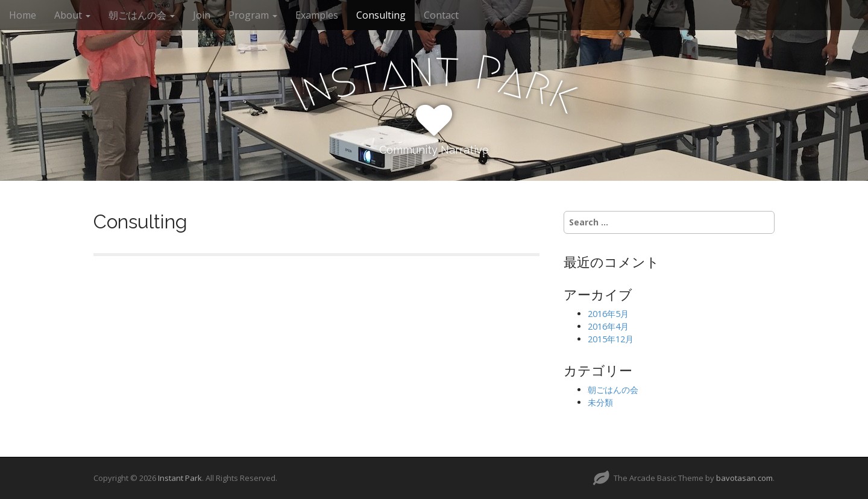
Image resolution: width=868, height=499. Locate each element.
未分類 (600, 402)
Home (23, 15)
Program (253, 15)
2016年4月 (608, 326)
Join (202, 15)
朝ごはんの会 (142, 15)
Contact (441, 15)
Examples (317, 15)
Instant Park (180, 478)
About (72, 15)
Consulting (381, 15)
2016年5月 (608, 314)
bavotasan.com (744, 478)
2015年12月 (611, 339)
